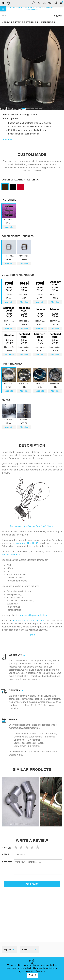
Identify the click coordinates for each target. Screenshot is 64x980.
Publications (32, 10)
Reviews (50, 7)
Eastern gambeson (11, 551)
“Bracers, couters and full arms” (29, 617)
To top (13, 7)
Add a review (32, 880)
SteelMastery (9, 3)
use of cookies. (38, 971)
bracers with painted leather (33, 612)
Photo (19, 7)
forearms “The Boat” (27, 540)
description (40, 7)
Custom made (28, 7)
